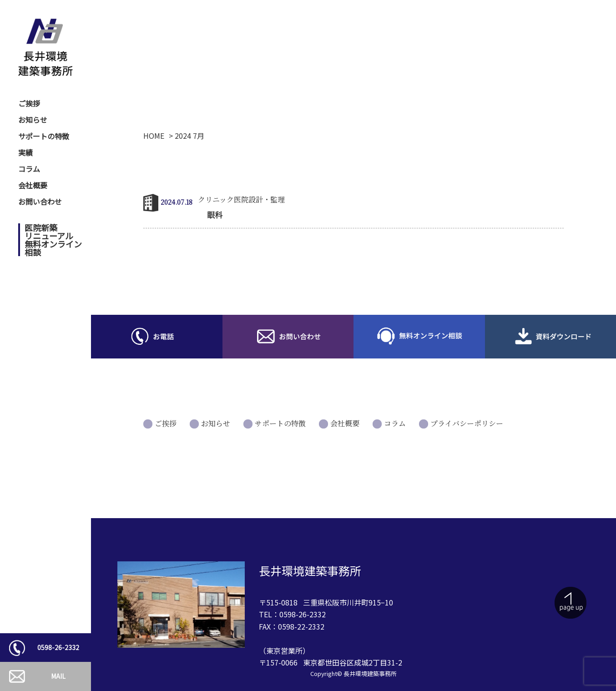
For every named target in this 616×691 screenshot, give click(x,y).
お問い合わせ (40, 202)
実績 (25, 152)
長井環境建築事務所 (370, 673)
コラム (29, 169)
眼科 (215, 214)
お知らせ (33, 120)
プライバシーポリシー (467, 423)
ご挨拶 (29, 103)
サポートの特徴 (44, 136)
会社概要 (33, 185)
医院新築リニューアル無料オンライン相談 (53, 240)
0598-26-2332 (58, 647)
